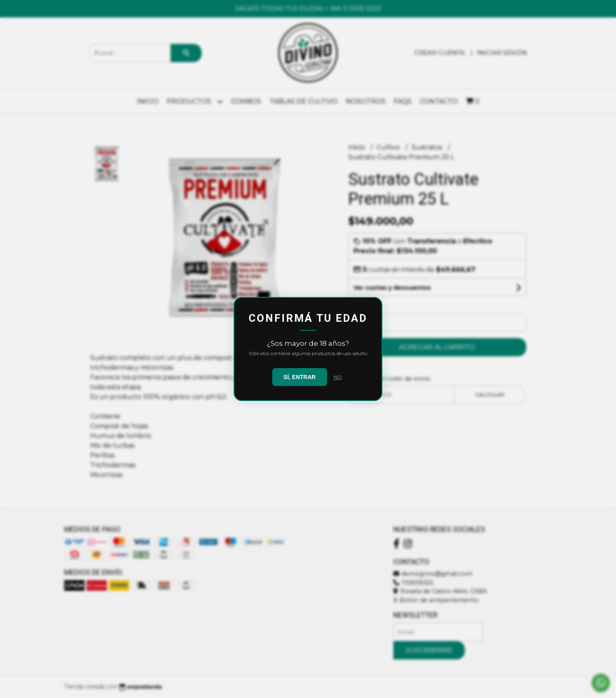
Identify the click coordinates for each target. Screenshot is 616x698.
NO (338, 377)
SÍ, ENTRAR (300, 377)
